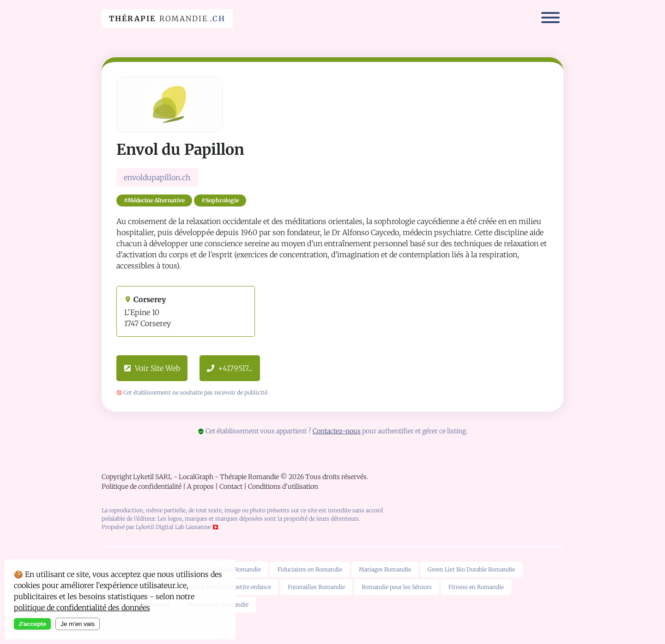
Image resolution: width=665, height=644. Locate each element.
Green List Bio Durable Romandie (471, 569)
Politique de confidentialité (142, 486)
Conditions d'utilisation (283, 486)
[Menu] (550, 19)
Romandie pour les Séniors (397, 587)
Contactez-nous (337, 431)
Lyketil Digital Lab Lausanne (173, 527)
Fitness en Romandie (476, 587)
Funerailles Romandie (316, 587)
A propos (200, 486)
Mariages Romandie (385, 569)
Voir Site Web (152, 368)
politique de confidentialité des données (82, 608)
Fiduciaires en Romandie (310, 569)
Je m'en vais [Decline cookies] (78, 624)
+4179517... (230, 368)
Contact (231, 486)
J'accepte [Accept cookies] (32, 624)
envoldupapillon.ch (157, 177)
